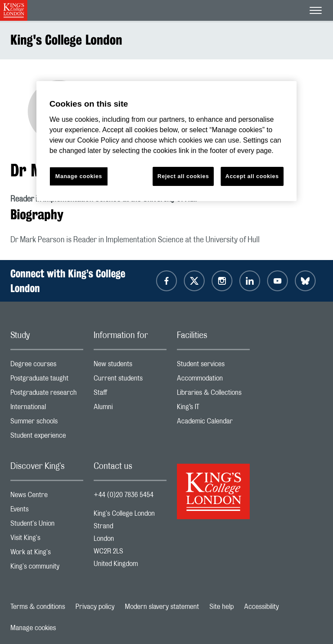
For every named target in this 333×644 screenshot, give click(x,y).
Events (47, 511)
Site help (222, 607)
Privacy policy (95, 607)
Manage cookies (33, 628)
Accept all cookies (252, 176)
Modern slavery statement (162, 607)
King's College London (66, 40)
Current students (130, 380)
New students (130, 366)
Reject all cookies (183, 176)
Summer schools (47, 423)
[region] (166, 141)
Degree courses (47, 366)
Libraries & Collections (213, 395)
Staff (130, 395)
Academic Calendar (213, 423)
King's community (47, 568)
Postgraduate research (47, 395)
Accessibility (261, 607)
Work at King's (47, 554)
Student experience (47, 437)
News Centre (47, 497)
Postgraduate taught (47, 380)
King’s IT (213, 409)
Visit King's (47, 540)
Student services (213, 366)
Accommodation (213, 380)
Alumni (130, 409)
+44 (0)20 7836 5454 (124, 495)
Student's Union (47, 525)
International (47, 409)
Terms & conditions (38, 607)
